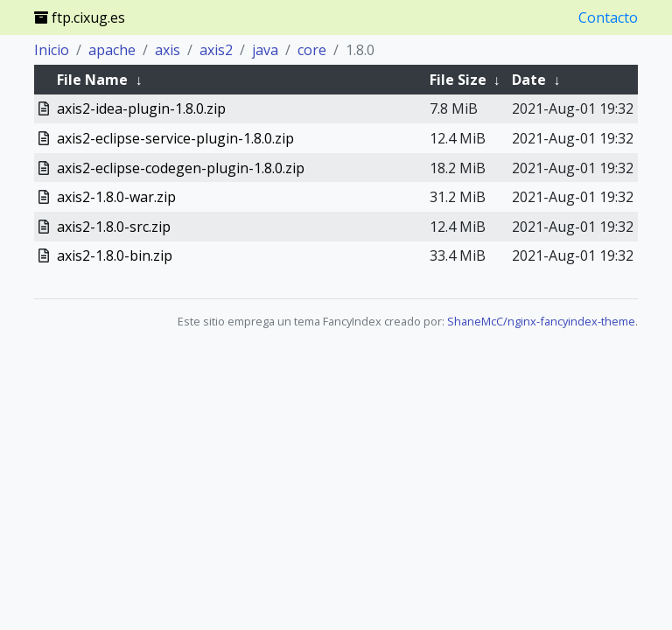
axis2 (216, 50)
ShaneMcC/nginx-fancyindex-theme (541, 321)
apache (112, 50)
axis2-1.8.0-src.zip (114, 227)
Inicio (52, 50)
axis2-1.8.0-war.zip (116, 197)
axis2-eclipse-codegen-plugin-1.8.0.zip (181, 168)
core (312, 50)
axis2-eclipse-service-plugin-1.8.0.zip (175, 138)
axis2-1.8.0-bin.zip (115, 255)
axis (168, 50)
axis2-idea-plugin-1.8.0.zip (141, 108)
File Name (92, 80)
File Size (458, 80)
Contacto (608, 17)
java (265, 50)
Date (529, 80)
